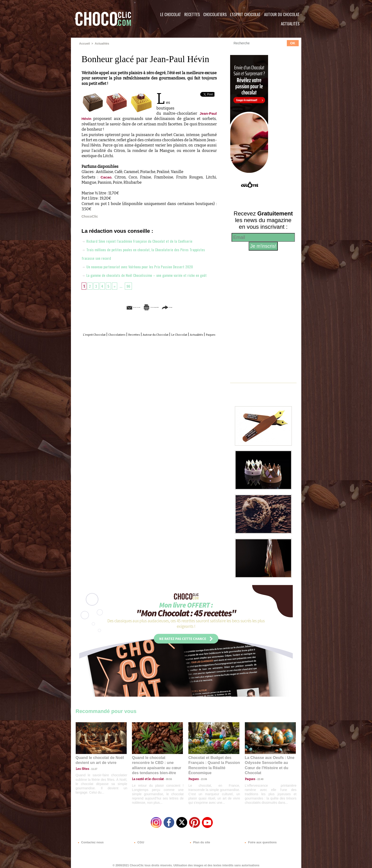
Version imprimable (156, 315)
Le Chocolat (171, 14)
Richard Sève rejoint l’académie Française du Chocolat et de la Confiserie (142, 241)
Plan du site (199, 839)
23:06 (202, 777)
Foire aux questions (259, 839)
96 (130, 294)
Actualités (290, 24)
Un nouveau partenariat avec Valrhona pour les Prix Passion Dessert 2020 (143, 266)
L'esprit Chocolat (245, 14)
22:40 (259, 772)
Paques (161, 348)
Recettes (192, 14)
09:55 (165, 772)
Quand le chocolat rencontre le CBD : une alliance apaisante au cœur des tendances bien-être (157, 762)
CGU (139, 839)
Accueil (84, 43)
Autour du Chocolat (282, 14)
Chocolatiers (215, 14)
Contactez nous (90, 839)
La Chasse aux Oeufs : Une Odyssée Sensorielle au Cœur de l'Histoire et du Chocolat (268, 762)
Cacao (106, 177)
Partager (193, 315)
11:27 (92, 768)
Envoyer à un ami (113, 315)
